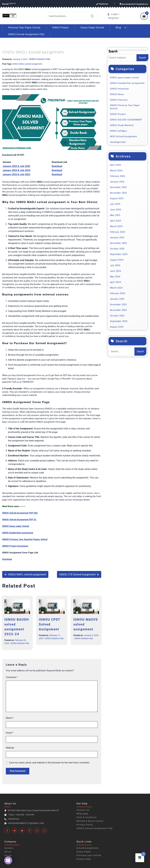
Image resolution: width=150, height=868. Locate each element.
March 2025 (116, 225)
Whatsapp (82, 813)
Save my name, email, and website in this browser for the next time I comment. (50, 762)
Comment (12, 676)
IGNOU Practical (119, 99)
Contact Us (83, 809)
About (8, 851)
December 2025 (118, 186)
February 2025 (118, 231)
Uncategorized (118, 141)
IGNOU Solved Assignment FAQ (26, 33)
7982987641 (102, 4)
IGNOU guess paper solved (124, 77)
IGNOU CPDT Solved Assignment (50, 623)
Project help (84, 858)
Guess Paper (84, 851)
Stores (8, 854)
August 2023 (117, 326)
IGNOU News (117, 93)
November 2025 (118, 192)
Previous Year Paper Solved (24, 27)
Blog (118, 27)
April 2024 (116, 281)
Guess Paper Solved (92, 27)
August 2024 (117, 259)
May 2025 (115, 214)
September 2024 (119, 253)
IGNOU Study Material (122, 124)
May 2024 (115, 276)
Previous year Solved (89, 854)
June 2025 (116, 209)
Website (10, 747)
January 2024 (117, 298)
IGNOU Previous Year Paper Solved (125, 106)
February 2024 (118, 292)
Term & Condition (87, 816)
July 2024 (115, 265)
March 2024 (116, 287)
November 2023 (118, 309)
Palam (6, 4)
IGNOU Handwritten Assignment (127, 82)
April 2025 (116, 220)
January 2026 (117, 181)
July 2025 (115, 203)
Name (10, 717)
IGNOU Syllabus (119, 130)
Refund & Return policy (90, 820)
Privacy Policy (85, 824)
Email (10, 732)
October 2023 (117, 315)
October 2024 (117, 248)
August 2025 (117, 198)
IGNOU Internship (119, 88)
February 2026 (118, 175)
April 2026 (116, 164)
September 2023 (119, 320)
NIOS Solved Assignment (124, 136)
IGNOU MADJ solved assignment (27, 63)
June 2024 (116, 270)
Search (91, 16)
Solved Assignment (88, 847)
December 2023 (118, 304)
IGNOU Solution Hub (40, 58)
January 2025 (117, 237)
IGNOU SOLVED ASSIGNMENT (126, 119)
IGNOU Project (60, 27)
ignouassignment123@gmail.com (134, 4)
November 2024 (118, 242)
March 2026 (116, 170)
